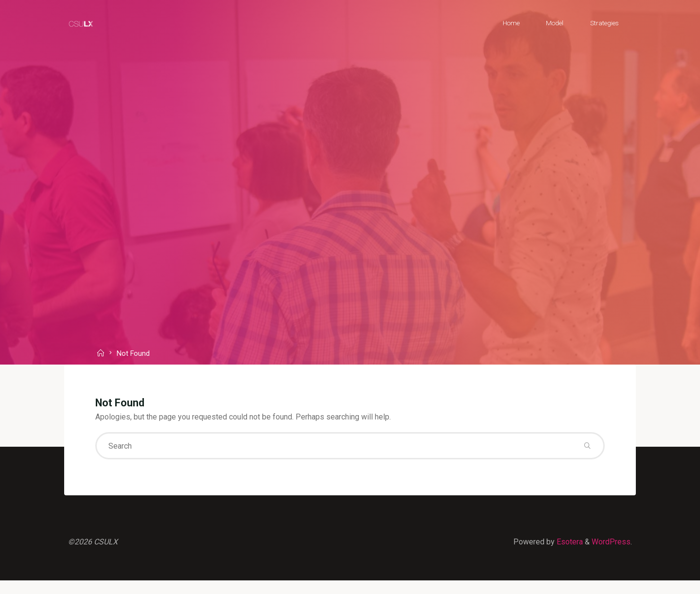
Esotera (569, 542)
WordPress (611, 542)
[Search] (587, 446)
